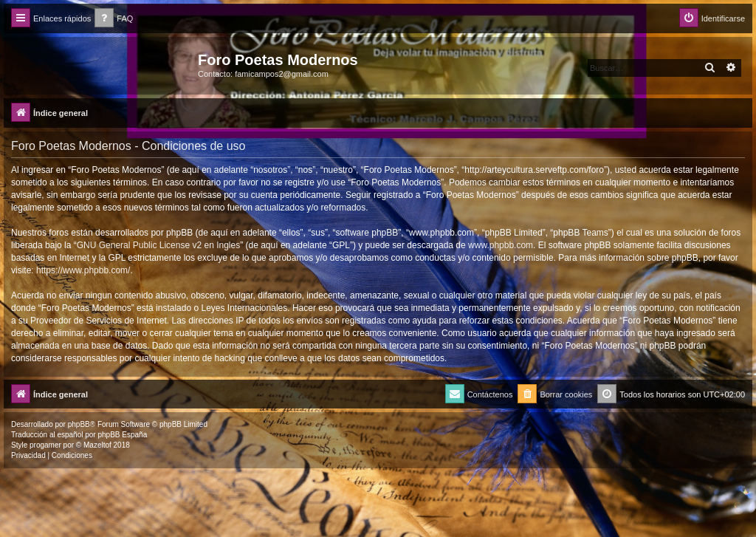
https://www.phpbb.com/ (83, 270)
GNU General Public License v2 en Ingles (158, 245)
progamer (45, 445)
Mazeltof (97, 445)
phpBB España (122, 435)
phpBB (79, 424)
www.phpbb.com (501, 245)
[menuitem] (114, 19)
